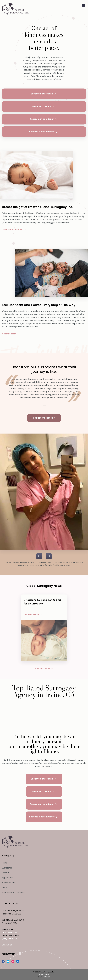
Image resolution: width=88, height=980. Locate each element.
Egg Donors (7, 878)
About (5, 887)
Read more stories (44, 418)
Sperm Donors (8, 882)
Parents (6, 873)
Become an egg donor (44, 119)
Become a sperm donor (44, 132)
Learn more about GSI (14, 230)
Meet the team (11, 334)
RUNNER (47, 977)
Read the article (33, 615)
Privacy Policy (44, 974)
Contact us (7, 945)
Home (5, 863)
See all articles (44, 669)
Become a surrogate (44, 94)
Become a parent (44, 106)
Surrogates (7, 868)
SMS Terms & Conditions (13, 892)
